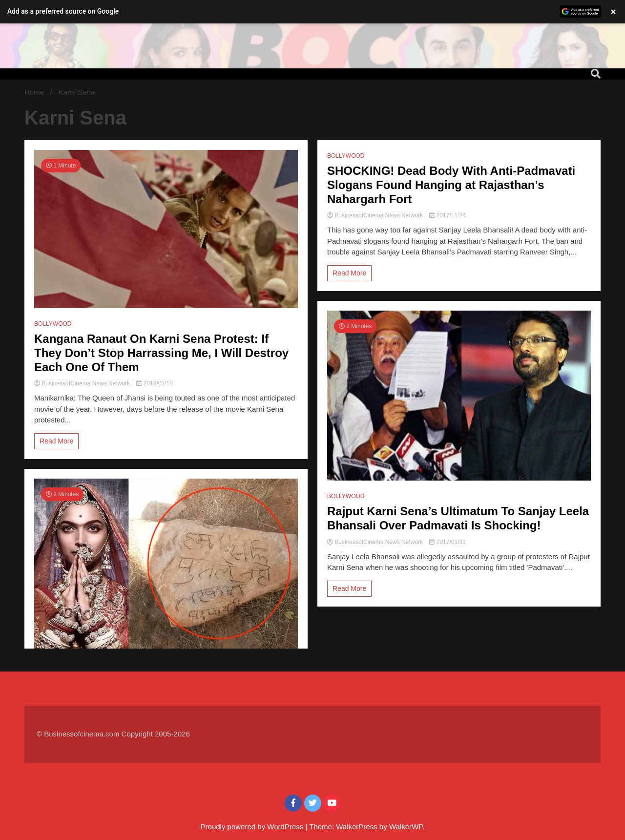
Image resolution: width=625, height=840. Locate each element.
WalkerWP (406, 827)
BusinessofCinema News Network (83, 383)
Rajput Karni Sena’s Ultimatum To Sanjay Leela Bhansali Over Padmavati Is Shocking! (458, 518)
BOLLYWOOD (53, 324)
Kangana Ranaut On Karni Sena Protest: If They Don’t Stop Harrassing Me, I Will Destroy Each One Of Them (161, 353)
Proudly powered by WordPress (253, 827)
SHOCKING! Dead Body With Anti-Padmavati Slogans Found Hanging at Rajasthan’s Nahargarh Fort (451, 185)
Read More (56, 441)
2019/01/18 (154, 383)
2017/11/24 (447, 215)
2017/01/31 (447, 542)
